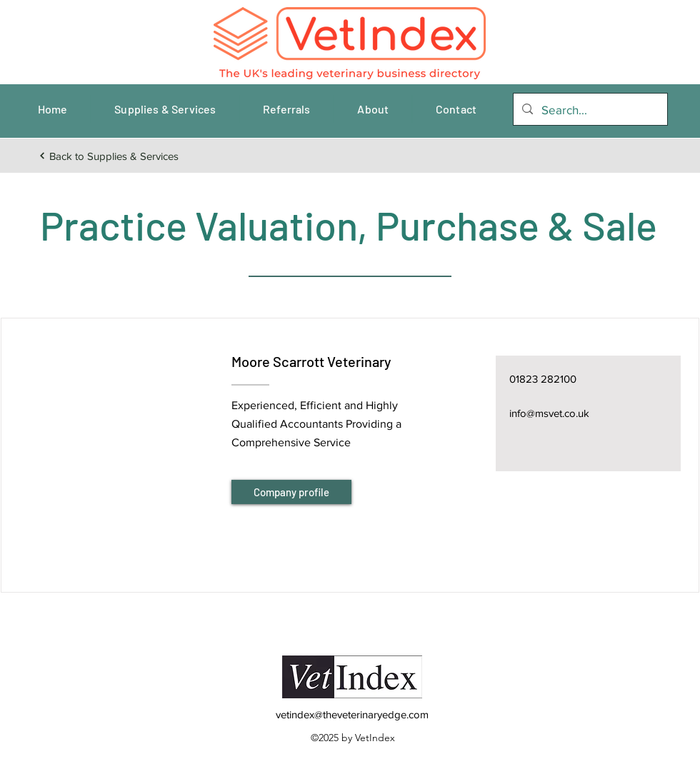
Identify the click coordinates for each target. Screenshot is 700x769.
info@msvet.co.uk (549, 413)
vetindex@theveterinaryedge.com (352, 714)
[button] (116, 438)
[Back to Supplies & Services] (108, 156)
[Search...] (589, 110)
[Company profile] (291, 492)
